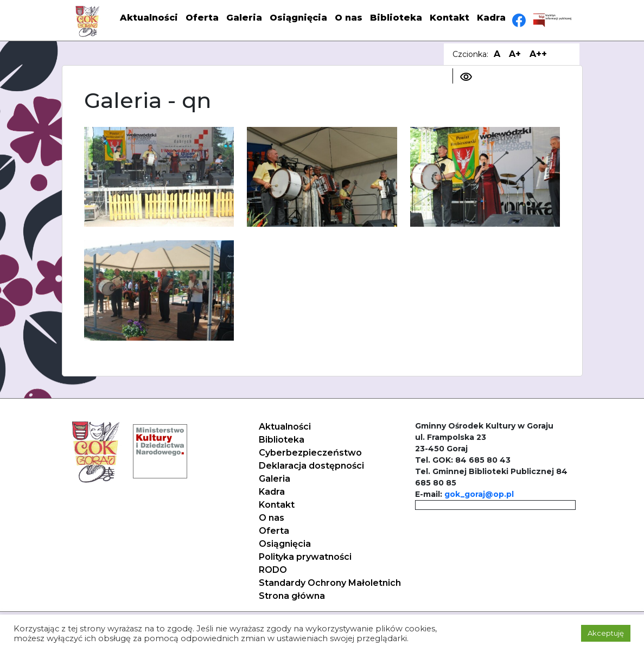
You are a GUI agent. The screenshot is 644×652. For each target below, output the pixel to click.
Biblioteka (396, 18)
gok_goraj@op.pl (479, 494)
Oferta (202, 18)
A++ (538, 54)
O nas (349, 18)
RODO (273, 570)
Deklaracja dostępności (311, 466)
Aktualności (149, 18)
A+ (515, 54)
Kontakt (449, 18)
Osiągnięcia (298, 18)
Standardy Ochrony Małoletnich (330, 583)
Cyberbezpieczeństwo (310, 453)
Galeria (244, 18)
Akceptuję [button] (606, 633)
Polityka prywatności (305, 557)
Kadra (491, 18)
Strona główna (292, 596)
